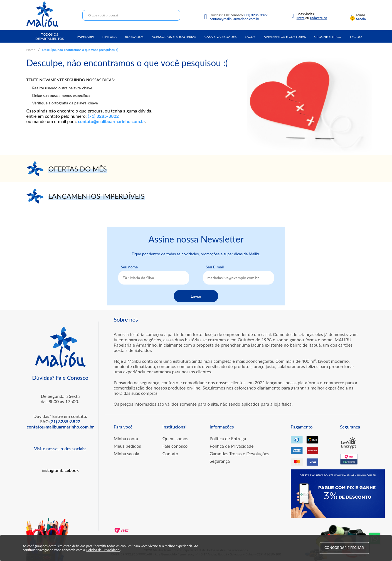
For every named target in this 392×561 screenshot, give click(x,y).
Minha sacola (127, 453)
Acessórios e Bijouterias (174, 37)
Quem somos (175, 438)
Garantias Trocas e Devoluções (239, 453)
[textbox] (131, 15)
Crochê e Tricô (328, 37)
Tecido (356, 37)
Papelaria (85, 37)
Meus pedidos (127, 446)
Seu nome (130, 267)
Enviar (196, 296)
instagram (51, 470)
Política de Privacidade (231, 446)
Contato (170, 453)
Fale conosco (175, 446)
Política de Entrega (228, 438)
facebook (70, 470)
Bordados (134, 37)
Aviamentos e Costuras (285, 37)
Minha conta (126, 438)
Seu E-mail (215, 267)
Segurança (220, 461)
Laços (250, 37)
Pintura (109, 37)
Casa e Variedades (221, 37)
